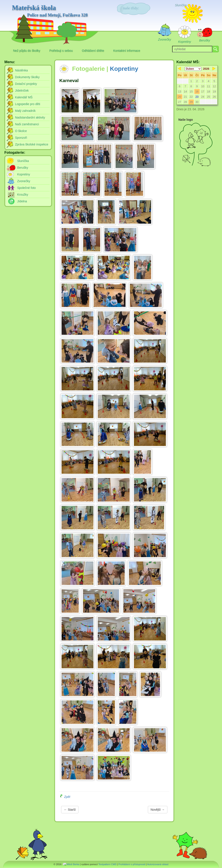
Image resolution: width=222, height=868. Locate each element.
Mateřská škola (50, 11)
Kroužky (23, 195)
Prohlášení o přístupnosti (132, 864)
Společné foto (26, 188)
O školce (21, 131)
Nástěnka (21, 70)
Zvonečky (24, 181)
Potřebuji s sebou (61, 51)
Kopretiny (124, 69)
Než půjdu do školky (27, 51)
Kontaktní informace (127, 51)
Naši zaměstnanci (27, 124)
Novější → (158, 810)
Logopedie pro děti (28, 104)
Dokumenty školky (27, 77)
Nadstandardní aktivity (30, 117)
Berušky (23, 168)
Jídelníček (22, 91)
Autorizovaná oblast (158, 864)
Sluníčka (23, 161)
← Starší (70, 810)
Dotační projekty (26, 84)
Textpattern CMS (107, 864)
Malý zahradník (25, 111)
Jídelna (22, 201)
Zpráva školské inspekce (32, 144)
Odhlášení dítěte (93, 51)
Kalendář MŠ (24, 97)
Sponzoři (21, 138)
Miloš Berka (73, 864)
